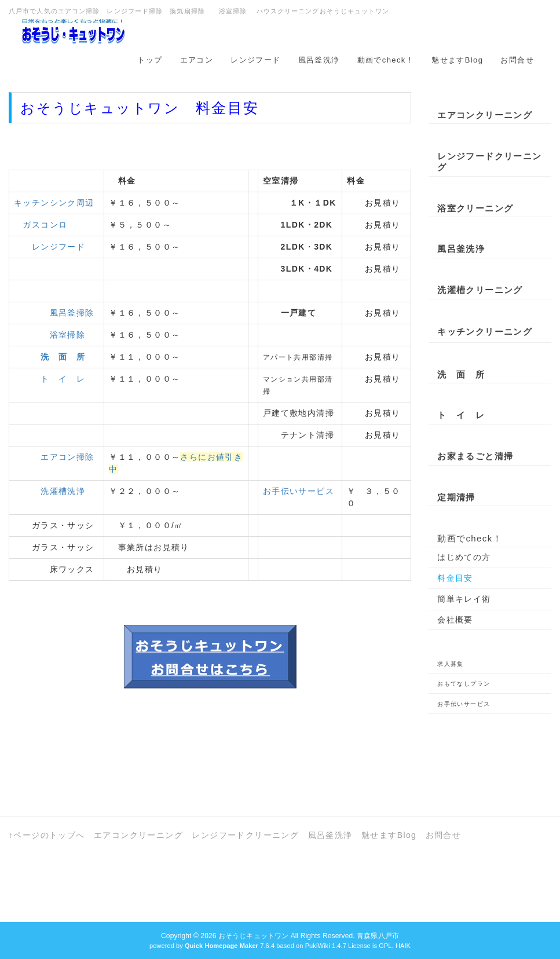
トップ (150, 60)
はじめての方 (464, 557)
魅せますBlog (457, 60)
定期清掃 (456, 497)
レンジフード (255, 60)
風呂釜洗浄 (319, 60)
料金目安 (455, 578)
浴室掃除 (68, 335)
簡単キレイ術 (464, 599)
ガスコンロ (41, 225)
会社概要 (455, 620)
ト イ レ (63, 379)
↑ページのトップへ (47, 835)
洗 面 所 (461, 374)
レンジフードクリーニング (489, 162)
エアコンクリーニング (485, 115)
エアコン (197, 60)
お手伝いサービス (299, 491)
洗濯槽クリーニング (480, 290)
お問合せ (517, 60)
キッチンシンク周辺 (54, 203)
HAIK (403, 946)
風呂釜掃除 (72, 313)
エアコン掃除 (67, 457)
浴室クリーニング (475, 208)
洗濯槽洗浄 (63, 491)
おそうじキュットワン (253, 936)
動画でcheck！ (386, 60)
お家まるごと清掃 (475, 456)
